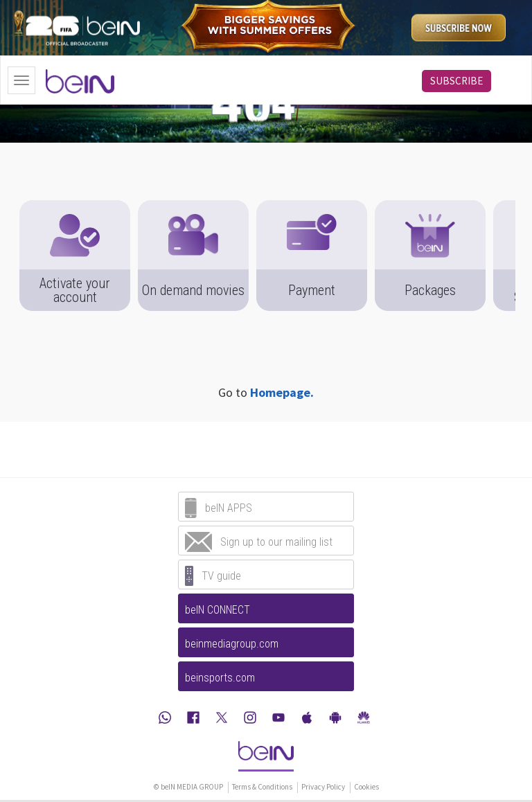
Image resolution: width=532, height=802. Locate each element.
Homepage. (282, 392)
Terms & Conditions (262, 787)
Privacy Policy (323, 787)
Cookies (366, 787)
